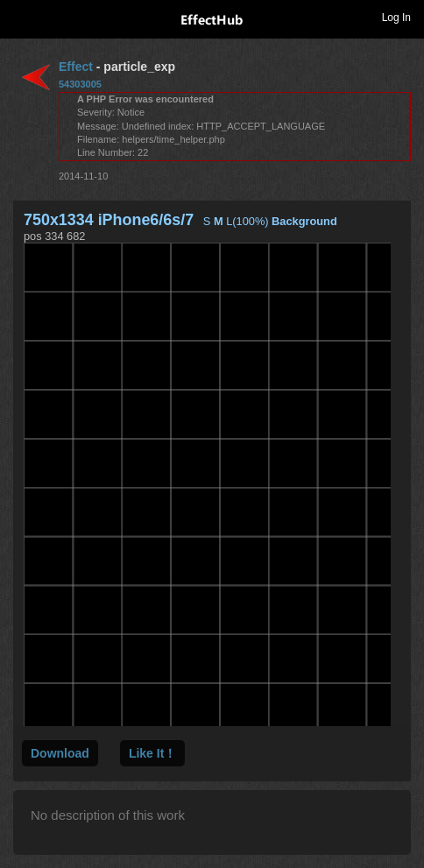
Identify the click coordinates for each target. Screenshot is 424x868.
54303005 (80, 84)
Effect (76, 67)
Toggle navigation (21, 17)
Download (60, 753)
